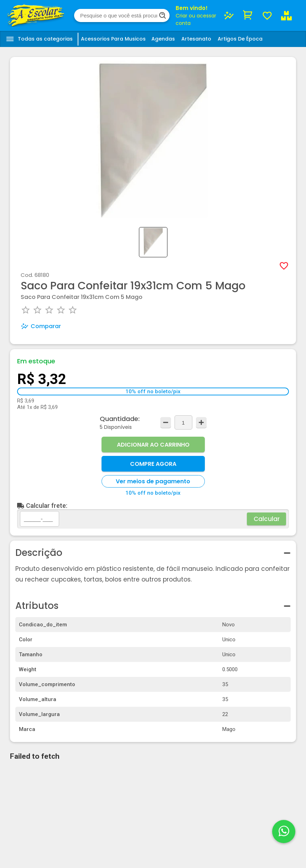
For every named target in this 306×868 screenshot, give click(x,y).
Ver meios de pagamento (153, 481)
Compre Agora (153, 464)
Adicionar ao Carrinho (153, 445)
